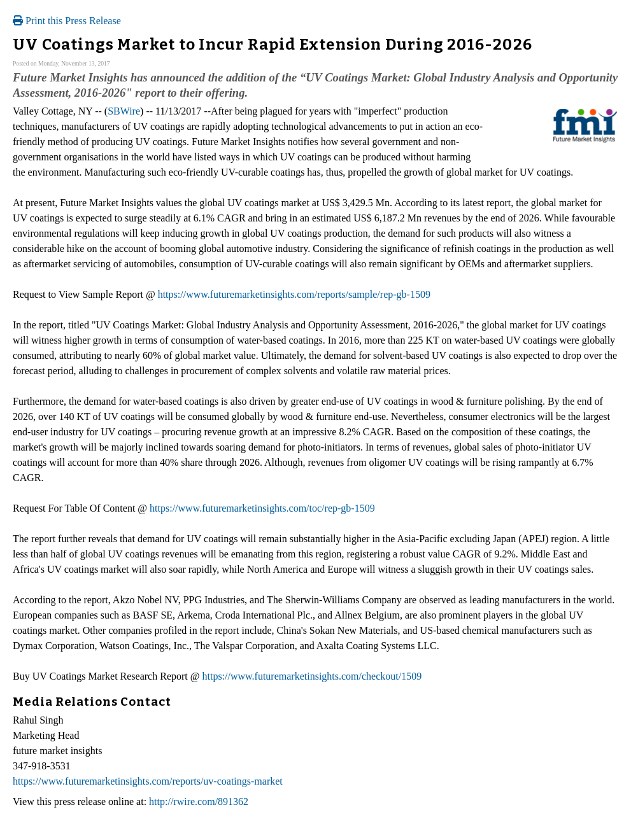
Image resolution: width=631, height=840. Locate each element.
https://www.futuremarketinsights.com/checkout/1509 (312, 676)
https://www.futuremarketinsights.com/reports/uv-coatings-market (148, 781)
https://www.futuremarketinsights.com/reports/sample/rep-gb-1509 (294, 294)
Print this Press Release (67, 21)
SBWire (124, 111)
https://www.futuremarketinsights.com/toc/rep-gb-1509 (262, 508)
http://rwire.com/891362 (199, 801)
